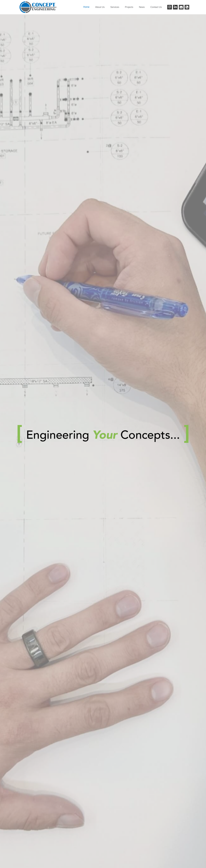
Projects (129, 7)
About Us (100, 7)
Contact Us (156, 7)
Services (115, 7)
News (142, 7)
